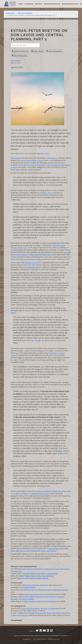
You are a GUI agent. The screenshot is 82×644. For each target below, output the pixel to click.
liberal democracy (19, 55)
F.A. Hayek (36, 340)
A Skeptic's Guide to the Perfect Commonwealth (40, 574)
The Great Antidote (25, 13)
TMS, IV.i (62, 453)
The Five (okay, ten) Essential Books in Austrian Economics (46, 590)
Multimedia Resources (70, 4)
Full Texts (39, 4)
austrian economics (20, 51)
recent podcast (32, 160)
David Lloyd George (18, 259)
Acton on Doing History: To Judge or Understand (41, 608)
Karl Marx (67, 252)
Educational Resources (52, 4)
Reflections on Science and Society (36, 585)
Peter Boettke (16, 158)
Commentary (29, 4)
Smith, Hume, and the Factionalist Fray (40, 576)
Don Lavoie (53, 158)
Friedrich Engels (20, 255)
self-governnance (54, 51)
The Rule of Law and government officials (33, 578)
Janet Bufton (15, 60)
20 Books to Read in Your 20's (36, 594)
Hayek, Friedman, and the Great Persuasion (40, 601)
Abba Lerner (46, 255)
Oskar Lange (34, 255)
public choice (37, 51)
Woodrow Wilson (36, 259)
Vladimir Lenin (31, 263)
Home (20, 4)
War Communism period (32, 267)
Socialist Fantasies (29, 587)
